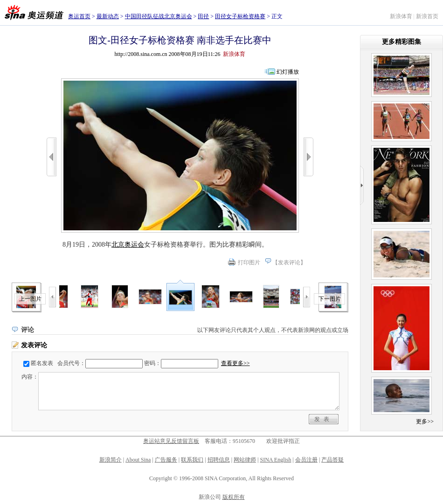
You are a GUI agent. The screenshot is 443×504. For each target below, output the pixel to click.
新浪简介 (111, 460)
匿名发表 (42, 363)
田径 (203, 16)
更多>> (425, 421)
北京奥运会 (128, 245)
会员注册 (306, 460)
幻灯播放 (288, 72)
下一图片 (330, 299)
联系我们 (192, 460)
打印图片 (249, 262)
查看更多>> (235, 363)
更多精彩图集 (401, 42)
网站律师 (245, 460)
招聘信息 (219, 460)
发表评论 (289, 262)
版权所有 (234, 497)
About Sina (138, 460)
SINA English (275, 460)
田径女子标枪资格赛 (240, 16)
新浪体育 (401, 16)
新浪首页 (427, 16)
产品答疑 (332, 460)
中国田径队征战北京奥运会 (159, 16)
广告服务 (166, 460)
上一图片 (30, 299)
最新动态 (108, 16)
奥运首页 (79, 16)
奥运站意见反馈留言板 (171, 441)
